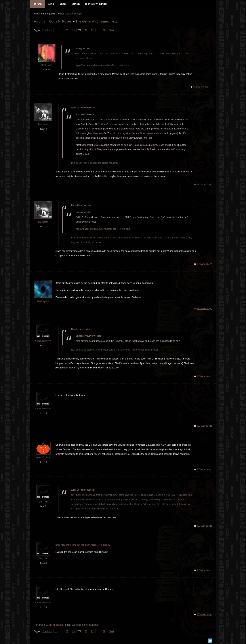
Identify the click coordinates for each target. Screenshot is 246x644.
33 (45, 563)
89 (104, 30)
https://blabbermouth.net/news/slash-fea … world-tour (102, 65)
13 (45, 129)
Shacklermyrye (43, 341)
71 (86, 30)
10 (45, 462)
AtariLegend (43, 301)
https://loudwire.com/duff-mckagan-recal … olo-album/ (83, 545)
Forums (39, 21)
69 (73, 30)
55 (49, 70)
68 (67, 30)
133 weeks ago (201, 87)
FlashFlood (47, 65)
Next (111, 30)
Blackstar (43, 124)
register (69, 14)
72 (92, 30)
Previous (47, 30)
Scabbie (43, 559)
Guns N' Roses (60, 21)
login (79, 14)
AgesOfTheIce (43, 458)
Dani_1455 (43, 502)
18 (45, 346)
